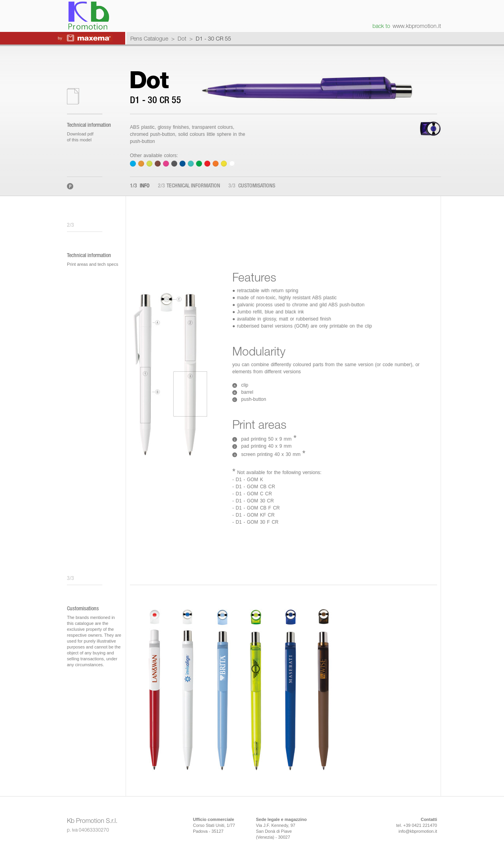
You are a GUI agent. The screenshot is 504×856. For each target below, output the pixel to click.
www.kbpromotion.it (417, 26)
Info (140, 186)
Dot (182, 38)
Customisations (252, 186)
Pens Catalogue (149, 38)
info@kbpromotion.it (418, 831)
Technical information (189, 186)
